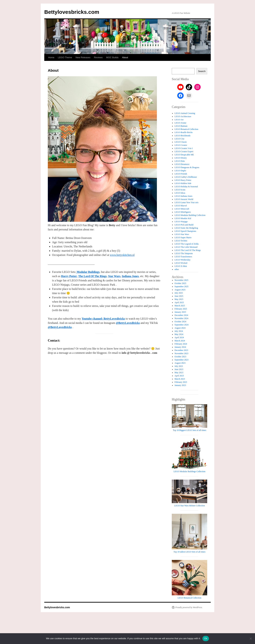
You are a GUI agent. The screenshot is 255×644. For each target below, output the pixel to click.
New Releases (83, 57)
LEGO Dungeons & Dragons (187, 167)
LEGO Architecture (183, 116)
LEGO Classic (181, 142)
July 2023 (179, 366)
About (125, 57)
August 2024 (180, 328)
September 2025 (182, 287)
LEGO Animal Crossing (185, 113)
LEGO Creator (181, 145)
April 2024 (179, 337)
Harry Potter (69, 276)
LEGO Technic (181, 241)
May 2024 (179, 334)
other (177, 269)
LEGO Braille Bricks (184, 132)
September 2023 (182, 360)
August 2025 (180, 290)
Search (202, 71)
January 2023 (180, 385)
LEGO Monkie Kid (183, 218)
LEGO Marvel (181, 206)
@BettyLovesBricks (128, 323)
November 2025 (182, 280)
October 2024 (180, 322)
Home (51, 57)
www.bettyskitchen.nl (122, 255)
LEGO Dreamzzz (182, 164)
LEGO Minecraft (182, 209)
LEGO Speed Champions (185, 231)
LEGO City (180, 139)
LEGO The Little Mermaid (186, 247)
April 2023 (179, 376)
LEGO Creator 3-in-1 (184, 148)
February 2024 (181, 344)
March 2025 (180, 306)
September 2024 (182, 325)
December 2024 (181, 315)
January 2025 (180, 312)
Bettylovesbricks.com (72, 12)
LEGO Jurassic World (184, 199)
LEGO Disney (181, 158)
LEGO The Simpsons (184, 253)
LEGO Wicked (181, 263)
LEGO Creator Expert (184, 151)
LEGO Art (179, 120)
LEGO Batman (181, 126)
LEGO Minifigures (183, 212)
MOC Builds (112, 57)
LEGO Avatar (180, 123)
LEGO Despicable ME (184, 155)
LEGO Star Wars (182, 234)
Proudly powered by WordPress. (189, 607)
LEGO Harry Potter (183, 180)
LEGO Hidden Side (183, 183)
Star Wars (114, 276)
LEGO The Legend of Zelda (187, 244)
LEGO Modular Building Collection (190, 215)
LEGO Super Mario (183, 237)
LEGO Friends (181, 174)
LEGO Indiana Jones (184, 196)
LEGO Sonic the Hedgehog (186, 228)
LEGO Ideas (180, 193)
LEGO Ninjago (181, 222)
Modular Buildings (88, 272)
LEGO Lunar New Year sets (187, 202)
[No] (251, 639)
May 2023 (179, 373)
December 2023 (181, 350)
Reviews (98, 57)
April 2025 (179, 302)
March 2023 (180, 379)
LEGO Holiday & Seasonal (186, 187)
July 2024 (179, 331)
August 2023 (180, 363)
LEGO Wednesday (183, 260)
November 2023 (182, 353)
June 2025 (179, 296)
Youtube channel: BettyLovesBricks (103, 319)
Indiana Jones (130, 276)
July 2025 (179, 293)
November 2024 (182, 318)
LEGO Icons (180, 190)
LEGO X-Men (181, 266)
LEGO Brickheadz (183, 136)
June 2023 (179, 369)
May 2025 (179, 299)
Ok (206, 638)
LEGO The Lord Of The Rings (188, 250)
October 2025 (180, 283)
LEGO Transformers (183, 257)
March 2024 (180, 341)
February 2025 (181, 309)
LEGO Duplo (180, 171)
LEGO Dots (180, 161)
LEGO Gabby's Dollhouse (186, 177)
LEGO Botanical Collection (186, 129)
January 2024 (180, 347)
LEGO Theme (65, 57)
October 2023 (180, 357)
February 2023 (181, 382)
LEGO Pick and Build (184, 225)
